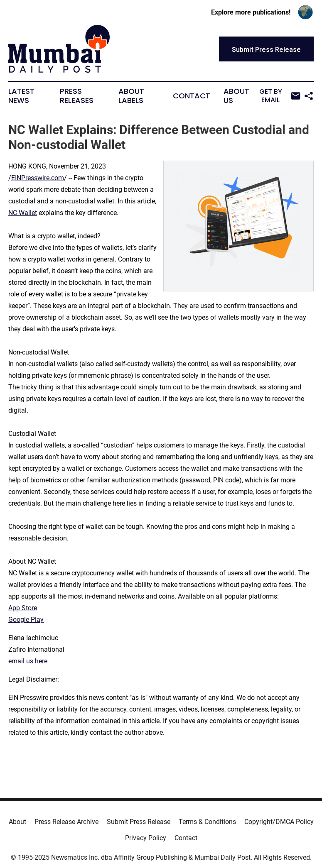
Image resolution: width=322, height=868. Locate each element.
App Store (23, 608)
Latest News (21, 96)
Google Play (26, 620)
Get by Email (280, 96)
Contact (192, 96)
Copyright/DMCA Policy (279, 822)
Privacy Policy (146, 838)
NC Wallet (23, 213)
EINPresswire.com (38, 178)
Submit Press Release (139, 822)
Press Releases (77, 96)
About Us (236, 96)
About (17, 822)
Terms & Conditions (207, 822)
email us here (28, 661)
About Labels (131, 96)
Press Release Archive (66, 822)
